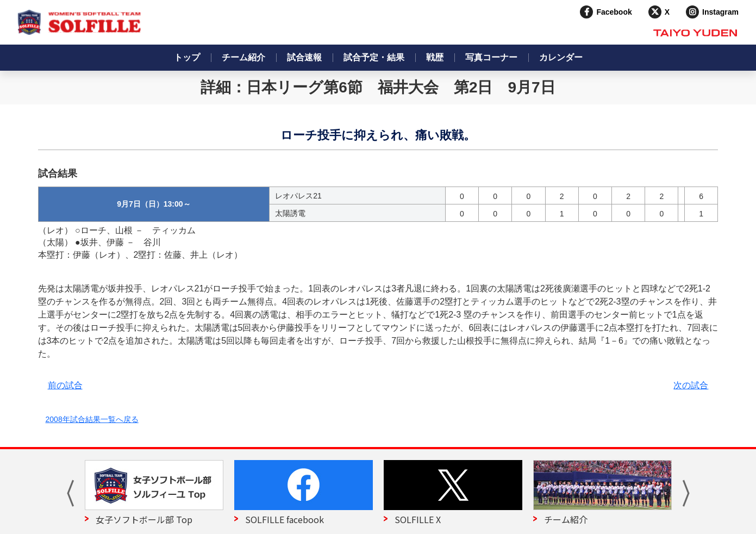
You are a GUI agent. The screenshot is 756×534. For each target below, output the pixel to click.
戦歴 (435, 57)
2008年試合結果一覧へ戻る (92, 419)
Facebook (614, 12)
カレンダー (561, 57)
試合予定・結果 (374, 57)
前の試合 (65, 385)
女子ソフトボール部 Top (144, 519)
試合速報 (304, 57)
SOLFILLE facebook (285, 519)
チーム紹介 (243, 57)
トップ (187, 57)
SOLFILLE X (418, 519)
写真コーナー (491, 57)
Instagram (720, 12)
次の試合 (691, 385)
